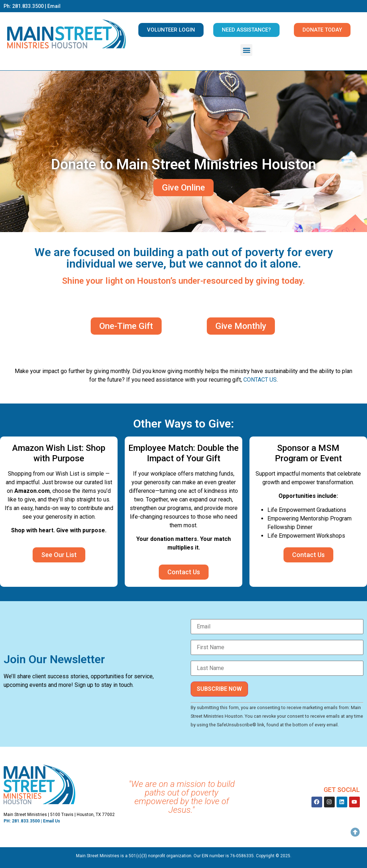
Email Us (52, 821)
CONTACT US (260, 380)
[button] (246, 50)
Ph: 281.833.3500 (24, 6)
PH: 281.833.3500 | (23, 821)
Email (54, 6)
